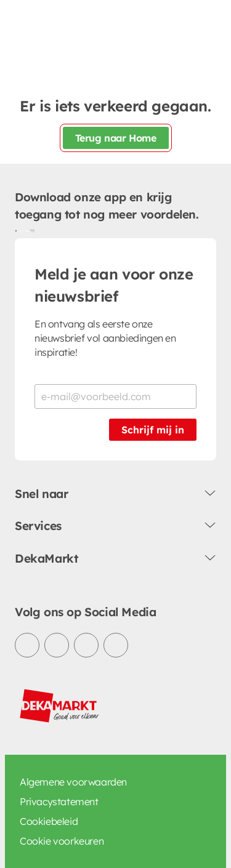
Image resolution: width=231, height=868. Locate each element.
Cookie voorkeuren (62, 841)
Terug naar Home (116, 138)
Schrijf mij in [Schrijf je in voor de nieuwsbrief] (153, 430)
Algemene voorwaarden (73, 782)
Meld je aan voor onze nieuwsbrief (114, 285)
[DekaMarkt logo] (60, 706)
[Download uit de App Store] (30, 231)
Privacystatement (59, 802)
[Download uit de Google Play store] (20, 231)
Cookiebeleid (49, 821)
